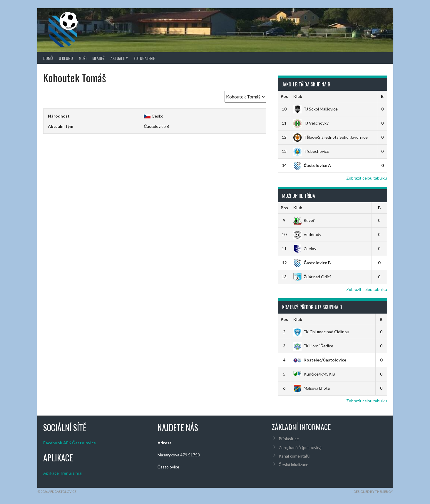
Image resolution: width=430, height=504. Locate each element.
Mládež (98, 58)
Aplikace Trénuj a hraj (63, 473)
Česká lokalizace (293, 464)
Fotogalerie (144, 58)
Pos (284, 96)
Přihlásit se (289, 439)
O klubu (66, 58)
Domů (48, 58)
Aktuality (119, 58)
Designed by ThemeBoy (373, 492)
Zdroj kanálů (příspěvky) (300, 447)
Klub (298, 96)
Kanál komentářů (294, 456)
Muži (83, 58)
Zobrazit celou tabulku (367, 178)
